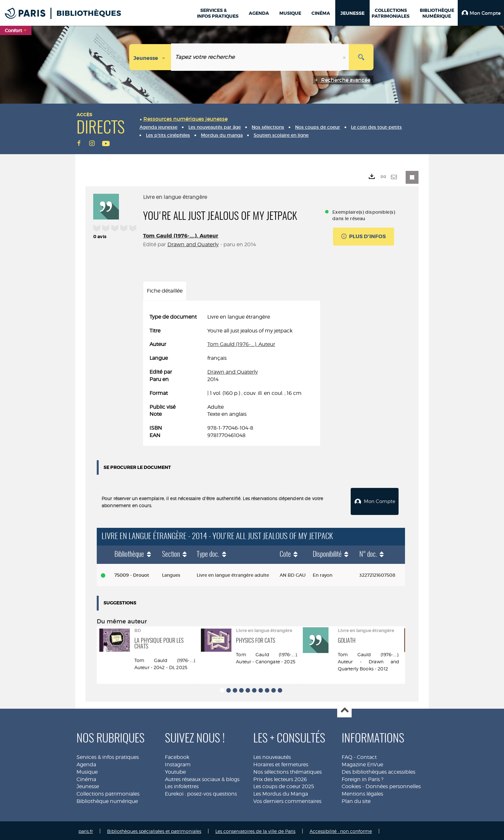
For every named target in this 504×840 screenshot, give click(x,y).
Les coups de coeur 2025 (284, 785)
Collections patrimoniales (108, 792)
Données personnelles (393, 785)
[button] (481, 13)
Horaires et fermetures (281, 763)
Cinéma (86, 778)
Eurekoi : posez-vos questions (201, 792)
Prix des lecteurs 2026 (280, 778)
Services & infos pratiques (108, 756)
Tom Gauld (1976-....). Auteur (181, 236)
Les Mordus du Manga (281, 792)
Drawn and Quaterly (193, 244)
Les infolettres (182, 785)
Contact (367, 756)
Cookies (351, 785)
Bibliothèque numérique (107, 800)
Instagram (178, 763)
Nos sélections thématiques (288, 770)
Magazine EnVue (362, 763)
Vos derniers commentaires (287, 800)
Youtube (175, 770)
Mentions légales (362, 792)
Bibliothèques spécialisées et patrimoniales (154, 830)
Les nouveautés (272, 756)
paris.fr (86, 830)
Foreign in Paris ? (363, 778)
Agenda (86, 763)
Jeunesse (88, 785)
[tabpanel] (232, 376)
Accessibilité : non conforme (341, 830)
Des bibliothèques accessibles (378, 770)
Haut (344, 709)
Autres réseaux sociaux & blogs (202, 778)
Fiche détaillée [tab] (165, 291)
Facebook (177, 756)
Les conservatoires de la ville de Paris (255, 830)
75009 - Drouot (132, 574)
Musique (87, 770)
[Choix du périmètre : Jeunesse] (150, 57)
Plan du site (356, 800)
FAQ (347, 756)
